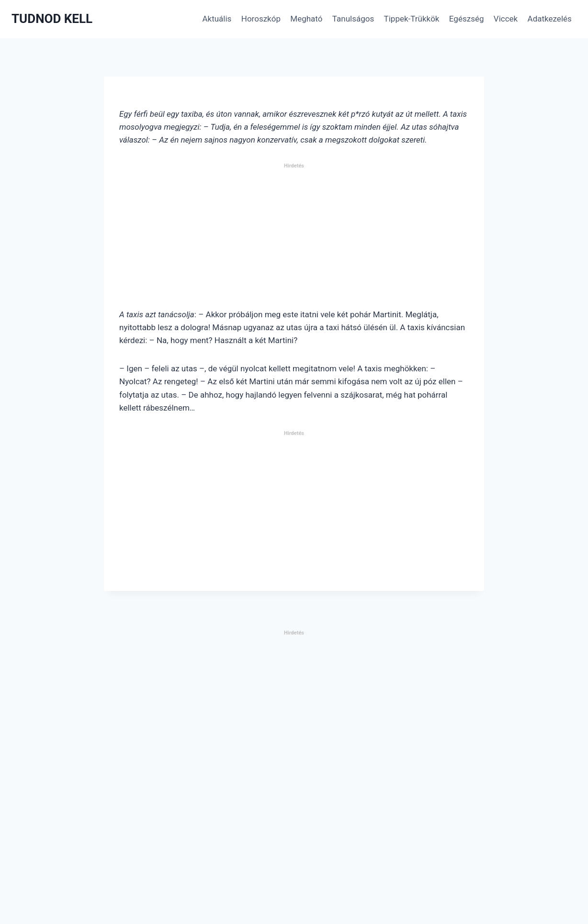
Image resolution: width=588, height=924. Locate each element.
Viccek (506, 19)
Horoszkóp (261, 19)
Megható (306, 19)
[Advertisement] (294, 240)
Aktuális (217, 19)
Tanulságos (353, 19)
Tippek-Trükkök (412, 19)
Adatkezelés (550, 19)
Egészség (467, 19)
